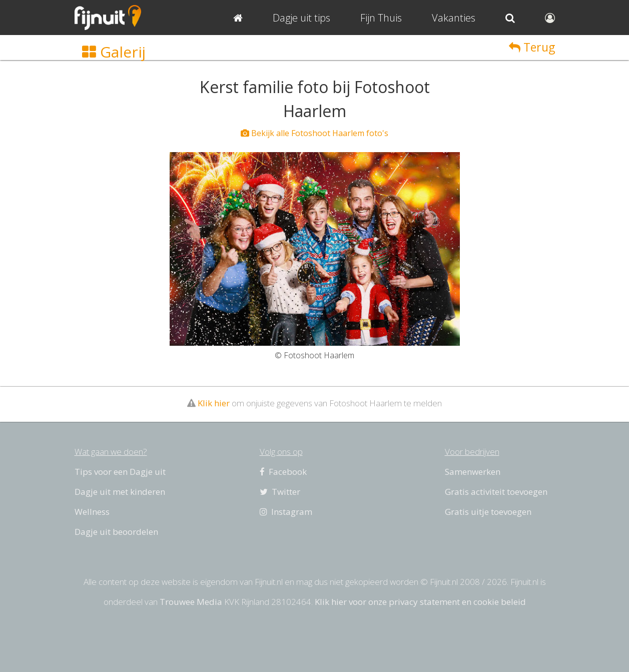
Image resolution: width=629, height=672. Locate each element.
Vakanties (454, 18)
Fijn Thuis (381, 18)
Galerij (114, 52)
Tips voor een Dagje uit (120, 472)
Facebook (283, 472)
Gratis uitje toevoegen (488, 512)
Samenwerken (473, 472)
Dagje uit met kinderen (120, 492)
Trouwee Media (191, 602)
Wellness (92, 512)
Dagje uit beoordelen (116, 532)
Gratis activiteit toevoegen (496, 492)
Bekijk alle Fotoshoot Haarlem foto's (314, 133)
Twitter (280, 492)
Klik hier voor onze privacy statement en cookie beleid (420, 602)
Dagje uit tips (301, 18)
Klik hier (214, 403)
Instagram (286, 512)
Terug (532, 47)
